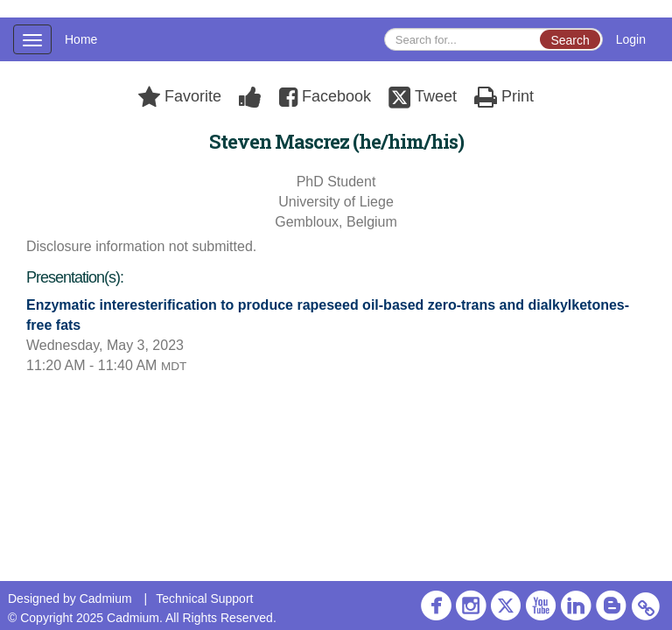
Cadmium (106, 598)
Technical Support (204, 598)
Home (81, 39)
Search (570, 40)
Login (631, 39)
